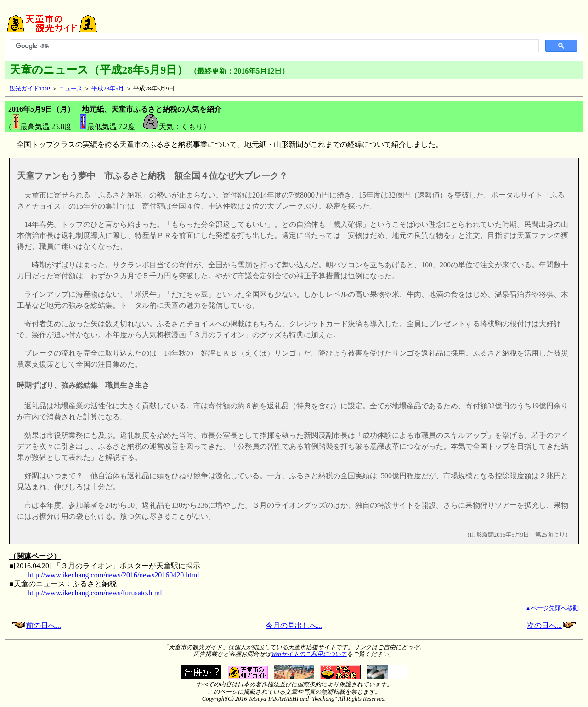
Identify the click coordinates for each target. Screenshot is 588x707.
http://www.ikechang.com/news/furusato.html (95, 593)
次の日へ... (552, 625)
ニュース (71, 89)
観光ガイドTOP (29, 89)
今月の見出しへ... (294, 625)
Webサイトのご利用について (309, 654)
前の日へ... (44, 625)
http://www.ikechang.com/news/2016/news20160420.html (113, 575)
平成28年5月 (108, 89)
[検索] (274, 46)
